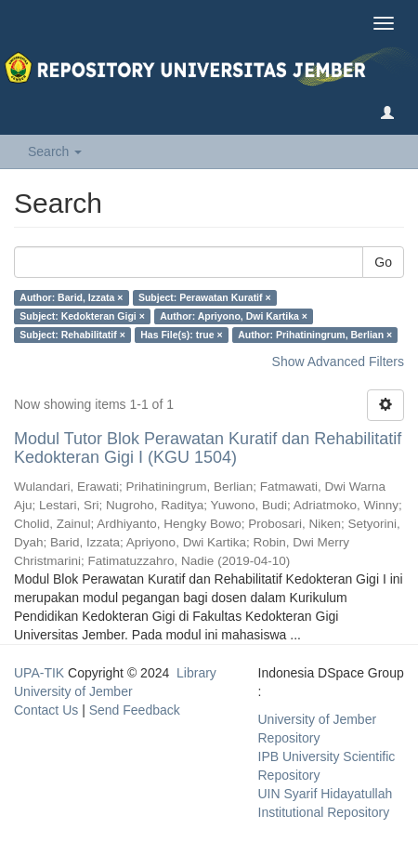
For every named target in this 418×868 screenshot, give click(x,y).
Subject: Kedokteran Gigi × (82, 316)
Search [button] (55, 151)
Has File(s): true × (181, 335)
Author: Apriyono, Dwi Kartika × (234, 316)
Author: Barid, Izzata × (71, 297)
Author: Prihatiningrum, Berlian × (315, 335)
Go (383, 262)
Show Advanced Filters (338, 362)
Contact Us (46, 710)
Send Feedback (135, 710)
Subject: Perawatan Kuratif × (205, 297)
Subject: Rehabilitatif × (72, 335)
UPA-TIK (39, 673)
